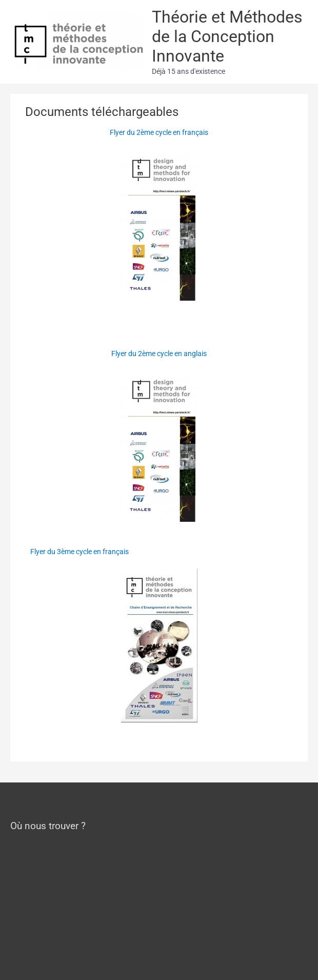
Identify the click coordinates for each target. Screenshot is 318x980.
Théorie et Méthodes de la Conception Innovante (227, 37)
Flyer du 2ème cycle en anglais (159, 354)
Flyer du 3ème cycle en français (79, 552)
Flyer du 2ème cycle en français (159, 132)
